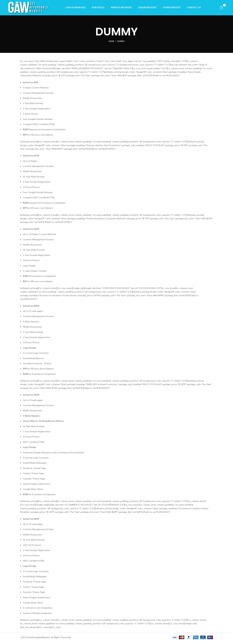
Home (111, 43)
